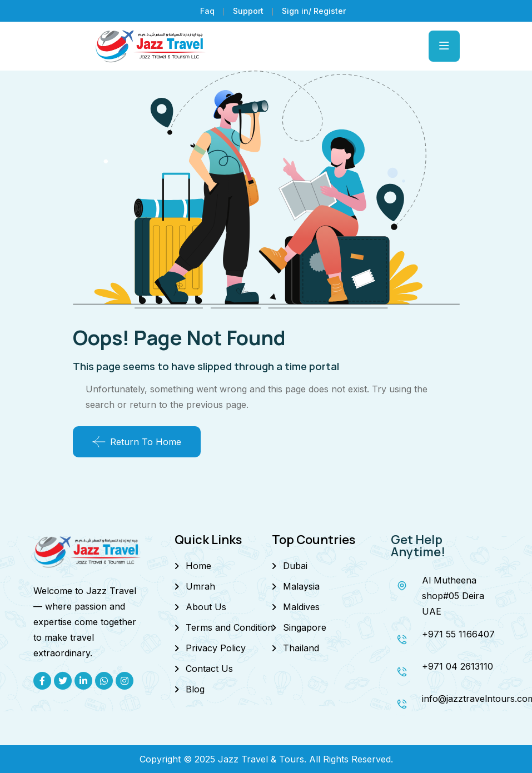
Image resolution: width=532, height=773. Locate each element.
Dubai (295, 566)
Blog (195, 689)
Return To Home (137, 442)
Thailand (301, 648)
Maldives (301, 607)
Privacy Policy (216, 648)
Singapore (305, 627)
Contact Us (209, 669)
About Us (206, 607)
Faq (207, 11)
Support (248, 11)
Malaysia (301, 586)
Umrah (200, 586)
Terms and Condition (229, 627)
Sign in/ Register (314, 11)
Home (198, 566)
